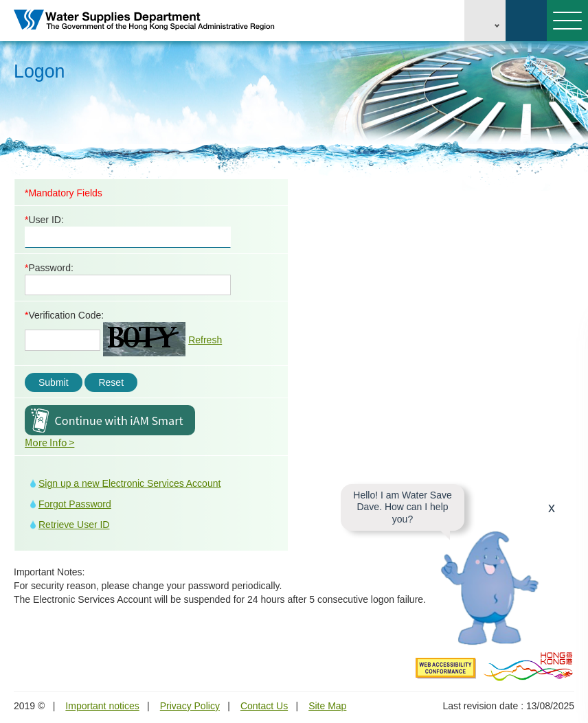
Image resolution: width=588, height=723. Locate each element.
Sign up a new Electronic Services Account (129, 483)
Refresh (205, 340)
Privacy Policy (190, 706)
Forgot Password (75, 504)
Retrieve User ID (74, 525)
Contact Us (264, 706)
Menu (564, 21)
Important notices (102, 706)
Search (526, 21)
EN (485, 21)
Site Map (327, 706)
